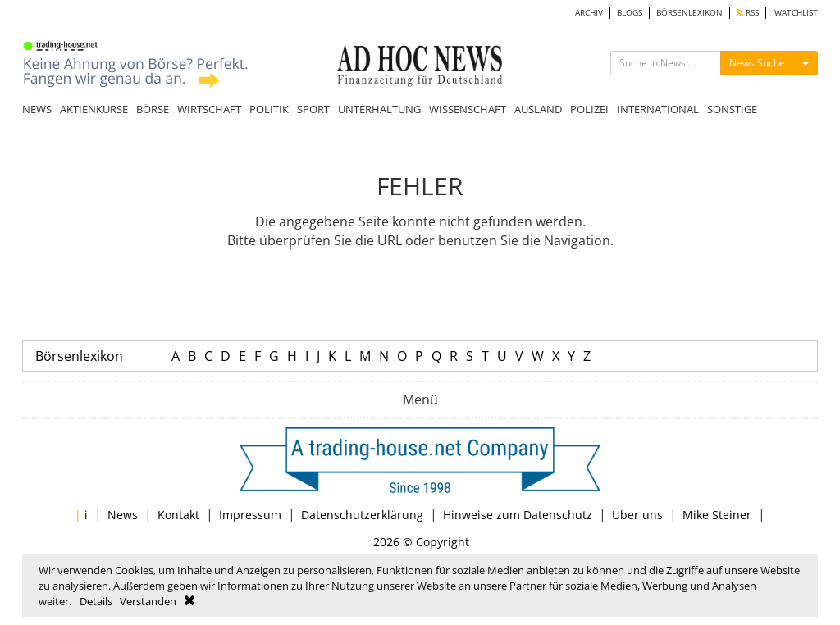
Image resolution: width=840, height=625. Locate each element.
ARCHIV (589, 13)
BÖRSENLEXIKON (689, 13)
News (123, 515)
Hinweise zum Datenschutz (518, 515)
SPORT (313, 109)
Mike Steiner (717, 515)
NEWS (37, 109)
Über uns (637, 515)
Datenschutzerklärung (362, 515)
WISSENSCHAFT (468, 109)
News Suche (757, 63)
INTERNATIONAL (658, 109)
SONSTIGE (732, 109)
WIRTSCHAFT (209, 109)
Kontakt (178, 515)
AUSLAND (538, 109)
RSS (748, 13)
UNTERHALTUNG (379, 109)
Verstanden (148, 601)
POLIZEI (589, 109)
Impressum (250, 515)
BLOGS (630, 13)
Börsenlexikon (79, 356)
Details (96, 601)
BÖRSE (153, 109)
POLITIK (269, 109)
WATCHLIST (796, 13)
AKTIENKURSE (94, 109)
